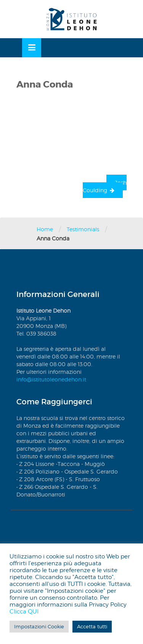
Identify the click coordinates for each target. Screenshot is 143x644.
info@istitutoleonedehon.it (51, 379)
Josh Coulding (105, 186)
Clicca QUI (24, 612)
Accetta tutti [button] (92, 626)
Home (45, 229)
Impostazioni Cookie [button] (39, 626)
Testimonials (83, 229)
